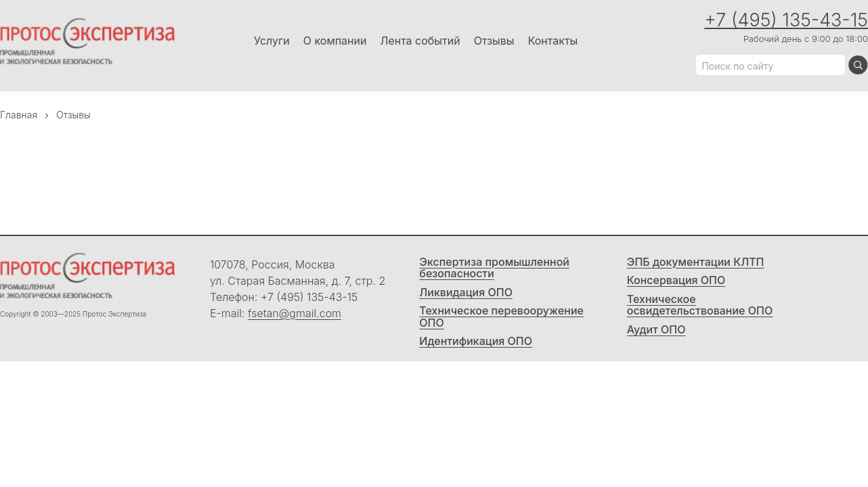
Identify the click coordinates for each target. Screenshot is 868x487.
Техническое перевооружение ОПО (501, 317)
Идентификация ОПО (476, 342)
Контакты (553, 41)
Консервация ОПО (676, 281)
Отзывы (494, 41)
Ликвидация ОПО (466, 293)
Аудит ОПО (656, 330)
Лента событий (420, 41)
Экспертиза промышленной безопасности (494, 268)
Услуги (272, 41)
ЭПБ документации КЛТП (696, 262)
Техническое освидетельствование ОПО (700, 305)
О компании (335, 41)
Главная (19, 115)
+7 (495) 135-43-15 (786, 20)
